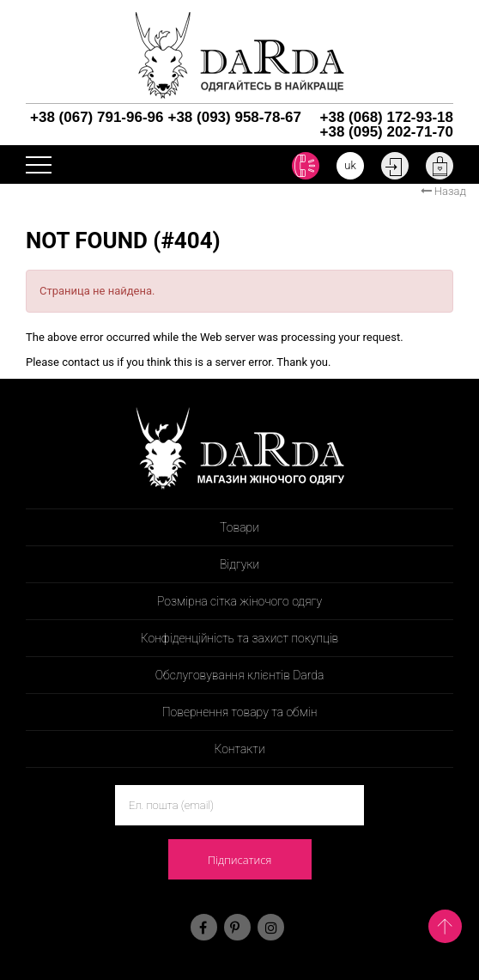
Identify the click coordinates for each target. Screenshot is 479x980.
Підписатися (240, 860)
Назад (443, 191)
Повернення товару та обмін (240, 712)
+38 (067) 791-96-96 (97, 117)
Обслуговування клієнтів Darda (240, 675)
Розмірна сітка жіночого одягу (240, 601)
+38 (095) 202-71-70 (387, 132)
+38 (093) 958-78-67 (234, 117)
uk (350, 165)
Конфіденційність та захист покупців (240, 638)
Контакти (239, 749)
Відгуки (240, 564)
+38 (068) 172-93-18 (387, 117)
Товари (240, 527)
